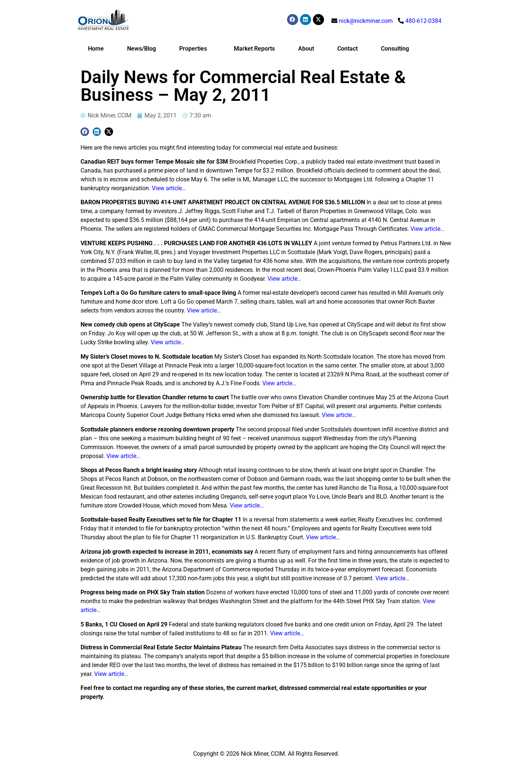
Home (96, 49)
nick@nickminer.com (366, 21)
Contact (347, 49)
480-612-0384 (423, 21)
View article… (169, 188)
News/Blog (141, 49)
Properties (195, 49)
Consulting (395, 49)
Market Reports (254, 49)
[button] (85, 132)
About (306, 49)
